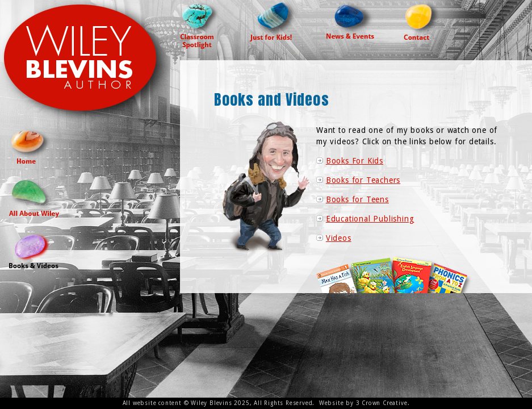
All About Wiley (34, 197)
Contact (423, 20)
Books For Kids (355, 161)
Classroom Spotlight (200, 24)
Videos (339, 238)
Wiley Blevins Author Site (90, 63)
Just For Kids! (274, 21)
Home (31, 145)
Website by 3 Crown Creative (363, 403)
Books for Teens (357, 199)
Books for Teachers (363, 180)
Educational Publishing (370, 219)
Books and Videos (34, 250)
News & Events (351, 19)
